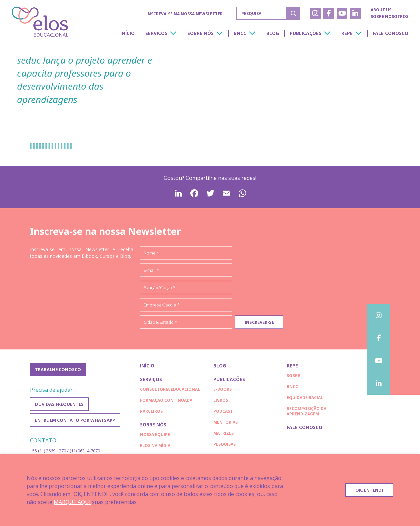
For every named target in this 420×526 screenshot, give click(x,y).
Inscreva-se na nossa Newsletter (184, 14)
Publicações (305, 33)
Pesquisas (224, 444)
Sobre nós (200, 33)
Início (127, 33)
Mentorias (225, 422)
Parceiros (151, 411)
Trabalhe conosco (58, 369)
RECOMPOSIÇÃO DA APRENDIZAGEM (306, 411)
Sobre (293, 376)
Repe (347, 33)
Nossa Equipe (155, 435)
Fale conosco (390, 33)
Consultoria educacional (170, 389)
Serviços (156, 33)
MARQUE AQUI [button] (72, 502)
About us (381, 10)
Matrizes (223, 433)
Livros (221, 400)
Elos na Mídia (155, 446)
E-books (222, 389)
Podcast (223, 411)
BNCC (240, 33)
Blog (273, 33)
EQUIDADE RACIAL (305, 398)
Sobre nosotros (389, 16)
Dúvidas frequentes (59, 404)
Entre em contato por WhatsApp (75, 420)
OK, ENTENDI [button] (369, 490)
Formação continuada (166, 400)
